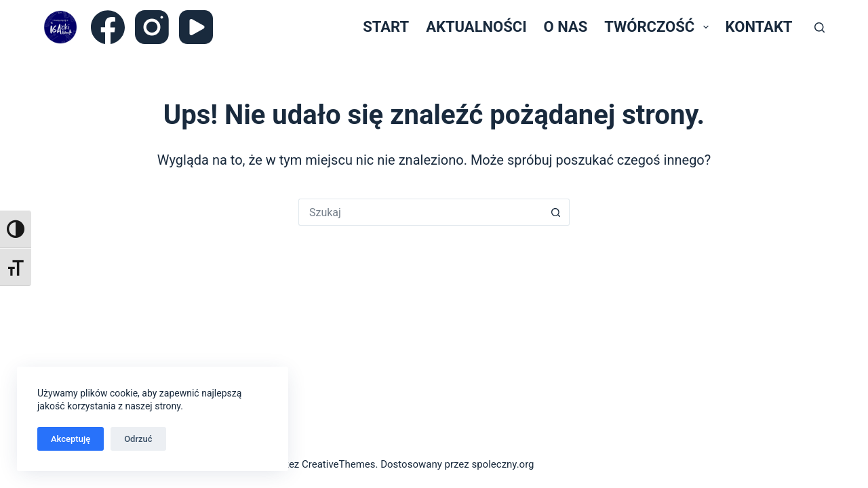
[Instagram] (152, 27)
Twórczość (659, 27)
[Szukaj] (820, 27)
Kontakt (759, 27)
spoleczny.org (502, 464)
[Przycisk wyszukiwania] (556, 212)
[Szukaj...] (420, 212)
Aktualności (476, 27)
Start (386, 27)
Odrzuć (138, 439)
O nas (566, 27)
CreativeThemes (339, 464)
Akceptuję (71, 439)
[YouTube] (196, 27)
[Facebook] (108, 27)
